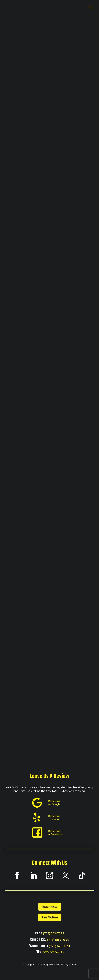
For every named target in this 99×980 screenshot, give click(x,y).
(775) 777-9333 (53, 954)
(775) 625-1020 (59, 948)
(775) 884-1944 (58, 941)
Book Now (50, 908)
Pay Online (50, 919)
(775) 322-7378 (54, 935)
